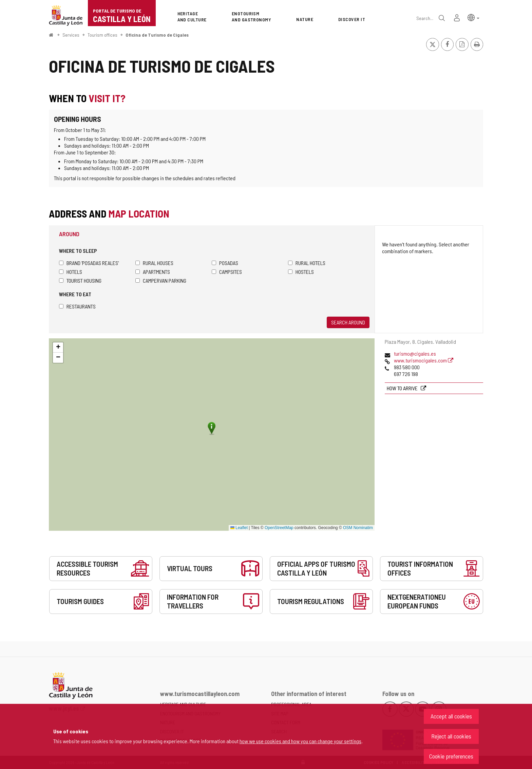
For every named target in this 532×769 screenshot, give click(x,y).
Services (71, 35)
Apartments (153, 272)
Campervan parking (161, 280)
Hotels (71, 272)
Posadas (225, 263)
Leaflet (239, 528)
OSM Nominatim (358, 528)
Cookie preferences (451, 756)
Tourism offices (102, 35)
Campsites (227, 272)
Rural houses (154, 263)
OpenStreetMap (279, 528)
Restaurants (77, 306)
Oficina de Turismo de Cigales (157, 35)
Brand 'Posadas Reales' (89, 263)
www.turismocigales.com (424, 360)
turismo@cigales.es (415, 353)
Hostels (301, 272)
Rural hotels (307, 263)
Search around (348, 322)
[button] (473, 17)
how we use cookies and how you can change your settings (300, 741)
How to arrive (403, 388)
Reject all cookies (451, 736)
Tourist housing (80, 280)
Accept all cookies (451, 716)
